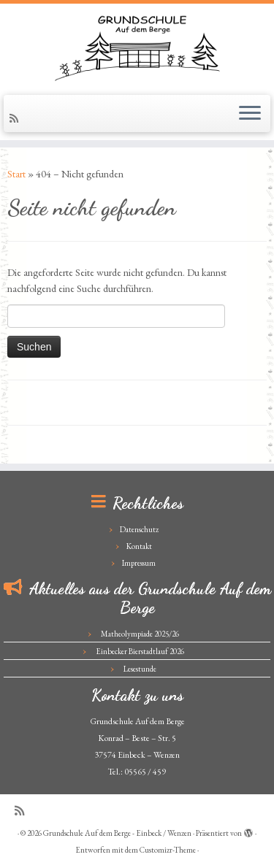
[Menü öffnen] (250, 114)
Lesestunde (140, 669)
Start (16, 174)
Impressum (139, 563)
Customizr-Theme (168, 850)
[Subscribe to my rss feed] (16, 118)
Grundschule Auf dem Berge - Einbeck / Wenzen (117, 833)
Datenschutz (139, 529)
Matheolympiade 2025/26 (140, 634)
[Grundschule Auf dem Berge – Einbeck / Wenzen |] (137, 47)
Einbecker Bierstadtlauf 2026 (140, 651)
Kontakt (139, 546)
